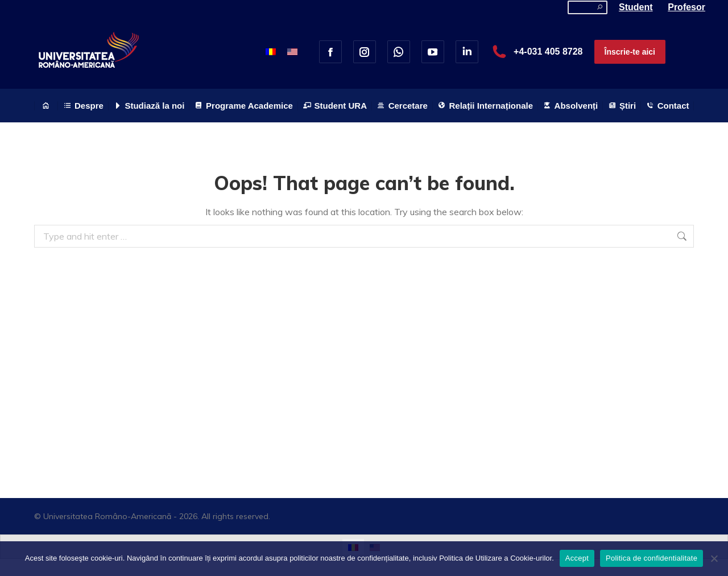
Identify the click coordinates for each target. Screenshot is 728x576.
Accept (577, 558)
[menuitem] (271, 52)
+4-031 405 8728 (536, 52)
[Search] (588, 7)
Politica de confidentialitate (652, 558)
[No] (714, 558)
